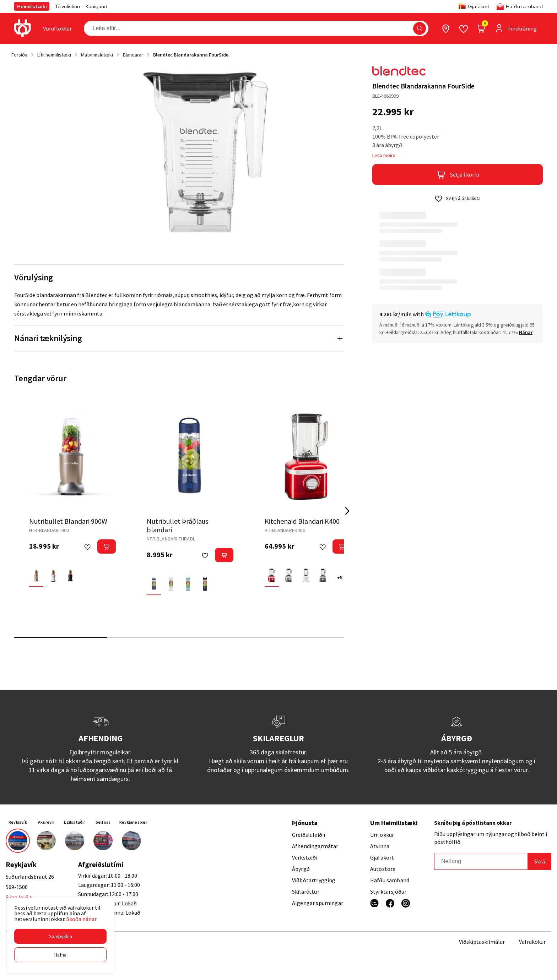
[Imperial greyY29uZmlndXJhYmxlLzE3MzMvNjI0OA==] (323, 575)
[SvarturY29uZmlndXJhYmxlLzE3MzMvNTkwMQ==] (70, 575)
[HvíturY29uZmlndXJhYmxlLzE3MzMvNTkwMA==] (53, 575)
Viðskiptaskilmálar (482, 942)
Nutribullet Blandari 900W (68, 521)
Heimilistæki (32, 6)
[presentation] (57, 28)
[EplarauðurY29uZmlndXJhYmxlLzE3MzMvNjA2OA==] (272, 575)
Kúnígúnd (96, 6)
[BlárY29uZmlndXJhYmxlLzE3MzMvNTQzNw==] (154, 584)
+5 (340, 577)
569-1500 (17, 887)
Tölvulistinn (67, 6)
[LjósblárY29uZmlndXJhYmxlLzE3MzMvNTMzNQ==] (188, 584)
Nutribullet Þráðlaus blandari (177, 525)
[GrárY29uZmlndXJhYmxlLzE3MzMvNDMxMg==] (289, 575)
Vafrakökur (532, 942)
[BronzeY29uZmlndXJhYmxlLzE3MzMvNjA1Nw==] (36, 575)
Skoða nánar (82, 919)
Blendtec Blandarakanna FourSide (191, 55)
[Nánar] (526, 332)
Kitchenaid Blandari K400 (302, 521)
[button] (60, 936)
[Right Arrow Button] (347, 511)
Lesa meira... (385, 155)
